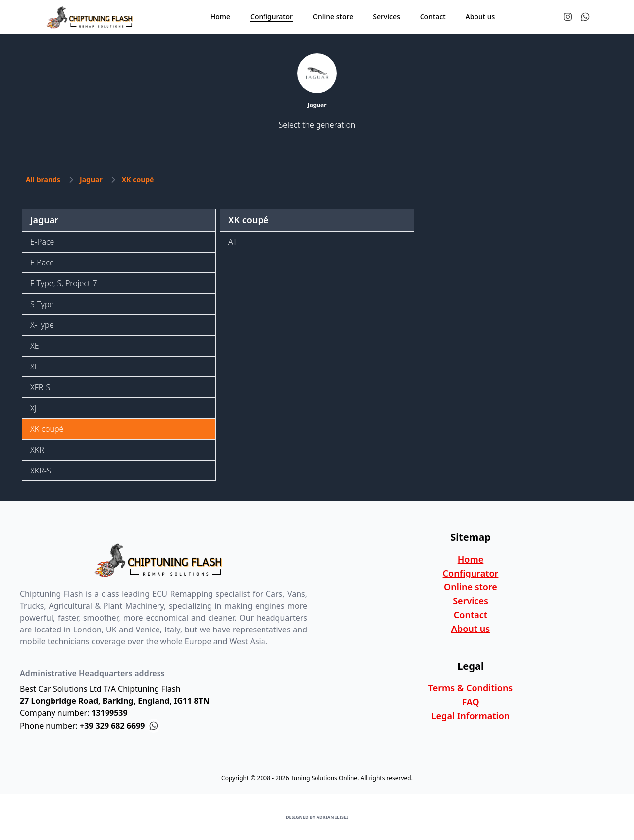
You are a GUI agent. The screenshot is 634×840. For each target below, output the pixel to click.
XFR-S (40, 387)
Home (471, 559)
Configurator (471, 573)
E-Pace (42, 242)
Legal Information (471, 716)
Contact (471, 615)
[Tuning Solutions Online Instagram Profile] (568, 17)
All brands (43, 180)
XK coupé (138, 180)
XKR (37, 450)
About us (471, 629)
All (233, 242)
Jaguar (91, 180)
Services (471, 601)
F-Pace (42, 262)
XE (35, 346)
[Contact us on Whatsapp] (585, 17)
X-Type (42, 325)
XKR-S (41, 471)
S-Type (42, 304)
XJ (33, 408)
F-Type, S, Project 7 (64, 283)
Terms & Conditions (471, 688)
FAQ (470, 702)
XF (34, 367)
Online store (471, 587)
